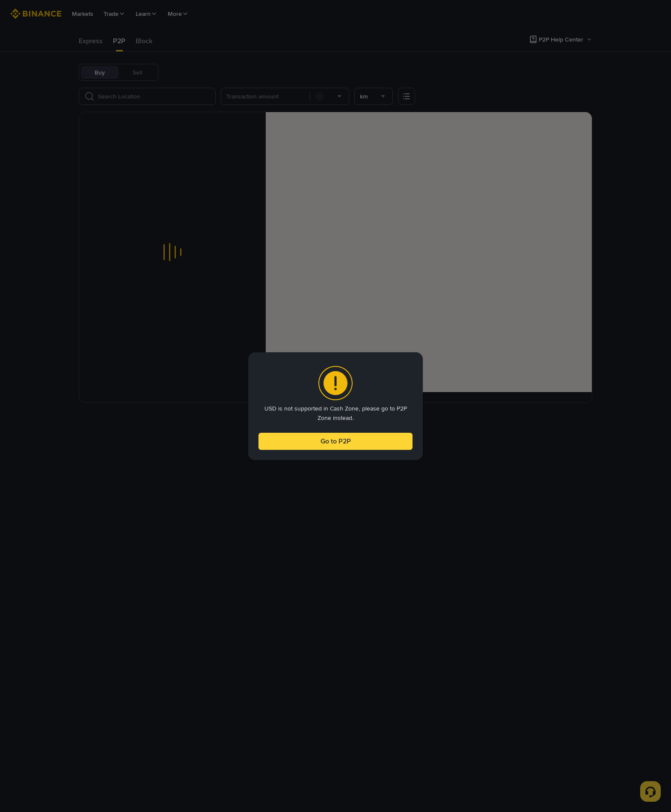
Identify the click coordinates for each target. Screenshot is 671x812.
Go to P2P (335, 443)
